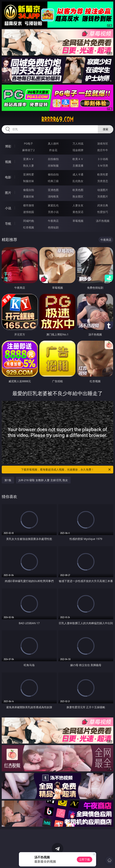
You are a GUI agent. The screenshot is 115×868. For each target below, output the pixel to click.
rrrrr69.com (57, 119)
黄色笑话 (78, 212)
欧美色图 (78, 190)
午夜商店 (53, 221)
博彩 (8, 146)
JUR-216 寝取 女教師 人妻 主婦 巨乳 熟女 (43, 480)
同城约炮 (29, 221)
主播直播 (78, 166)
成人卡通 (78, 174)
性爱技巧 (103, 212)
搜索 (106, 129)
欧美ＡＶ (78, 159)
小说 (8, 208)
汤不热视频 (103, 221)
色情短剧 (53, 227)
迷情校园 (29, 212)
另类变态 (103, 181)
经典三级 (53, 181)
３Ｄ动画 (103, 159)
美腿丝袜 (29, 196)
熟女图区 (78, 196)
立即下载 (85, 859)
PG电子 (28, 143)
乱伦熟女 (78, 181)
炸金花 (53, 150)
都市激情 (29, 205)
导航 (8, 224)
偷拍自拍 (53, 174)
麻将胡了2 (28, 150)
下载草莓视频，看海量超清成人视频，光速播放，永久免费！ (66, 470)
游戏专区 (103, 143)
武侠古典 (103, 205)
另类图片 (103, 196)
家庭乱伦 (53, 205)
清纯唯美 (53, 196)
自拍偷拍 (53, 159)
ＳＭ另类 (103, 166)
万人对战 (78, 143)
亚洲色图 (53, 190)
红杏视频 (29, 227)
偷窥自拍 (29, 190)
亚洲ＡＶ (29, 159)
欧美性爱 (103, 174)
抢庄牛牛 (103, 150)
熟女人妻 (29, 166)
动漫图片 (103, 190)
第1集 (8, 480)
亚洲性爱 (29, 174)
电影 (8, 177)
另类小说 (53, 212)
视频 (8, 162)
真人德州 (53, 143)
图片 (8, 193)
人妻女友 (78, 205)
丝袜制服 (53, 166)
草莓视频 (78, 221)
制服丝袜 (29, 181)
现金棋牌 (78, 150)
